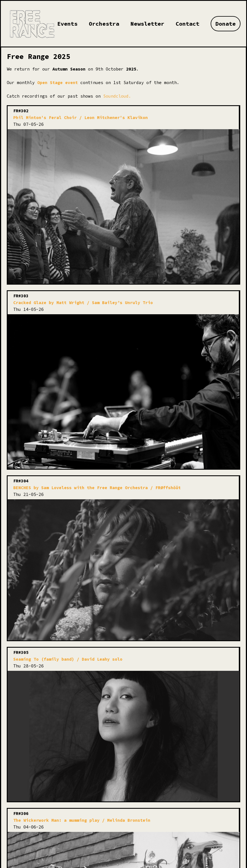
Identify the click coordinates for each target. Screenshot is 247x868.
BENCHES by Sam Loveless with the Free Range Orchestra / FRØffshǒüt (97, 488)
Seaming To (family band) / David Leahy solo (68, 659)
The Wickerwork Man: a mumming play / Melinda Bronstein (82, 820)
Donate (226, 24)
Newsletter (147, 24)
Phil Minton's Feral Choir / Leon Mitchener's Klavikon (81, 117)
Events (67, 24)
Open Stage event (58, 83)
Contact (188, 24)
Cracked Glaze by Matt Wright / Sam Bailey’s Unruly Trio (83, 303)
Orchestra (104, 24)
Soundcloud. (117, 96)
